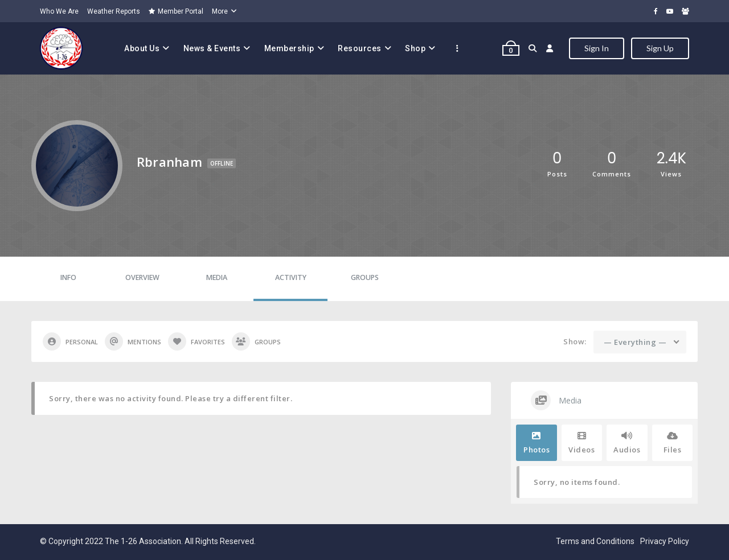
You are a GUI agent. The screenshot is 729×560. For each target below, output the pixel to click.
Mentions (133, 341)
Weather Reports (114, 11)
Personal (70, 341)
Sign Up (660, 48)
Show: (575, 341)
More (220, 11)
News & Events (212, 48)
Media (217, 277)
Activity (291, 277)
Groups (365, 277)
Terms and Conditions (595, 541)
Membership (289, 48)
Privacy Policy (665, 541)
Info (68, 277)
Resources (360, 48)
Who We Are (59, 11)
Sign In (597, 48)
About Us (142, 48)
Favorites (196, 341)
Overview (142, 277)
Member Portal (176, 11)
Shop (415, 48)
